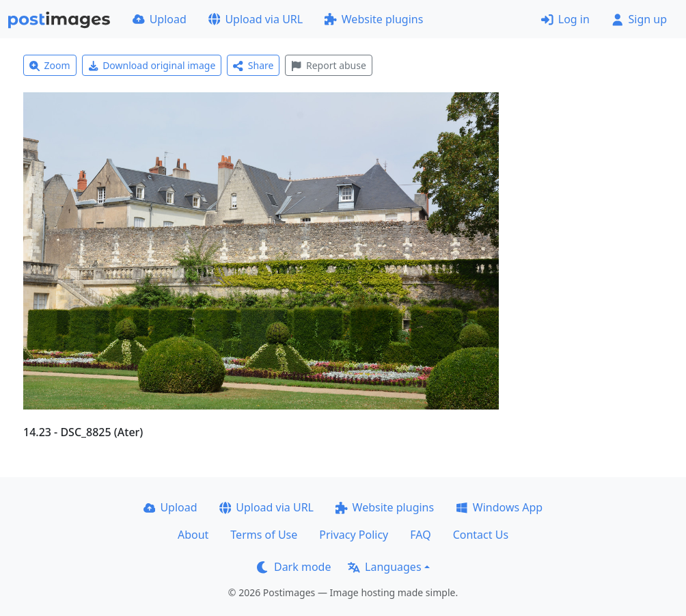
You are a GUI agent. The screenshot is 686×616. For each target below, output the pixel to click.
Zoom (50, 65)
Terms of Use (264, 535)
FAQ (420, 535)
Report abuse (328, 65)
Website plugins (374, 19)
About (193, 535)
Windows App (499, 507)
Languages (384, 567)
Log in (565, 19)
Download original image (152, 65)
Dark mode (294, 567)
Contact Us (481, 535)
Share (253, 65)
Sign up (639, 19)
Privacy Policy (354, 535)
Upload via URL (256, 19)
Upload (160, 19)
